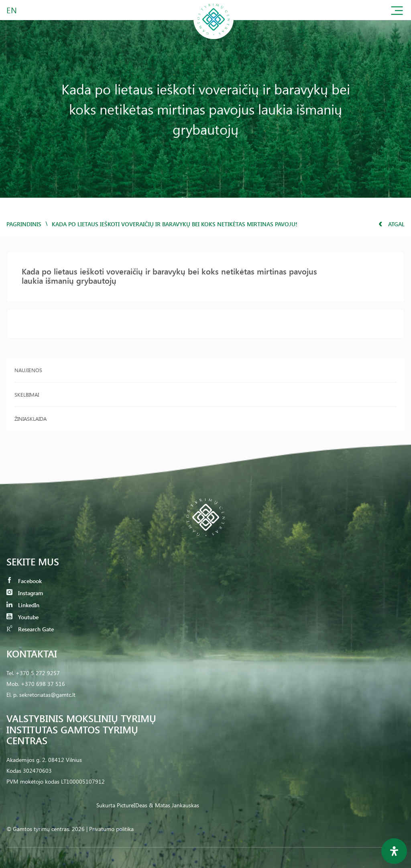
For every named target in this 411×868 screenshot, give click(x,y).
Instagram (25, 593)
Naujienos (28, 370)
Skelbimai (27, 394)
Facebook (24, 581)
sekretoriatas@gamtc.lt (47, 695)
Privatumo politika (111, 829)
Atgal (392, 224)
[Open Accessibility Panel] (394, 851)
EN (12, 10)
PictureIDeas (132, 805)
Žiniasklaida (31, 419)
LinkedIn (23, 605)
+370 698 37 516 (43, 684)
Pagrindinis (24, 224)
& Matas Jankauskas (174, 805)
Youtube (22, 617)
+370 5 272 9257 (38, 673)
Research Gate (30, 629)
